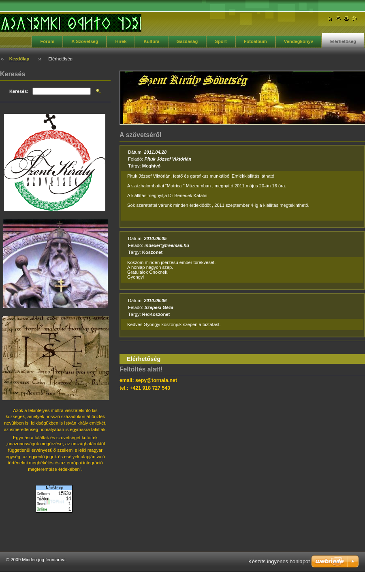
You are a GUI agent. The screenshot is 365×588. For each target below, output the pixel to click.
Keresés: (19, 91)
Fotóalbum (255, 41)
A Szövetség (85, 41)
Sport (221, 41)
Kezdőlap (19, 59)
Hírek (121, 41)
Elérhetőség (343, 41)
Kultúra (151, 41)
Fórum (47, 41)
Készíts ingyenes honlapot (279, 561)
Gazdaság (187, 41)
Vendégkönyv (299, 41)
